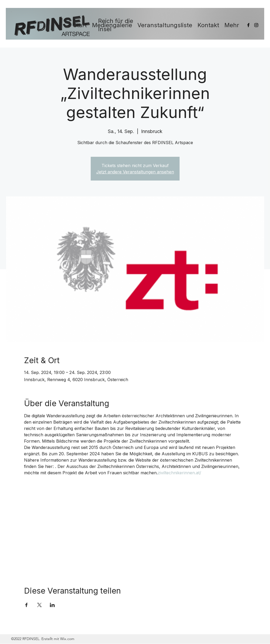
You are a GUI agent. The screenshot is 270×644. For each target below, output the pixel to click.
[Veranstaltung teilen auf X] (39, 605)
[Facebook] (248, 25)
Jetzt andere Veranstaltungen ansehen (135, 172)
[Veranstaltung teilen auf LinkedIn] (52, 605)
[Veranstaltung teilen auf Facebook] (26, 605)
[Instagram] (256, 25)
